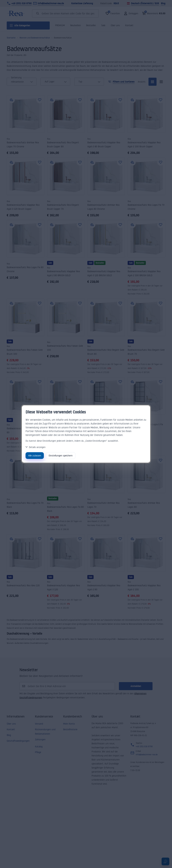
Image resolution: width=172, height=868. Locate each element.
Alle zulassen (35, 455)
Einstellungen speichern (61, 455)
